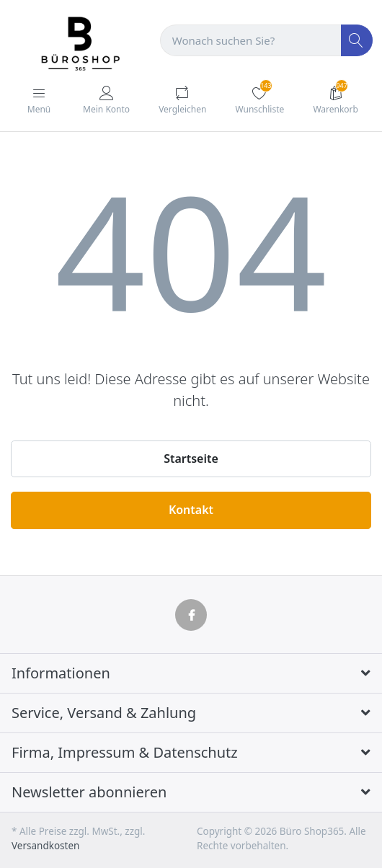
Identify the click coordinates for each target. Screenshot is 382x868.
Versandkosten (45, 846)
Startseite (191, 459)
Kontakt (191, 510)
